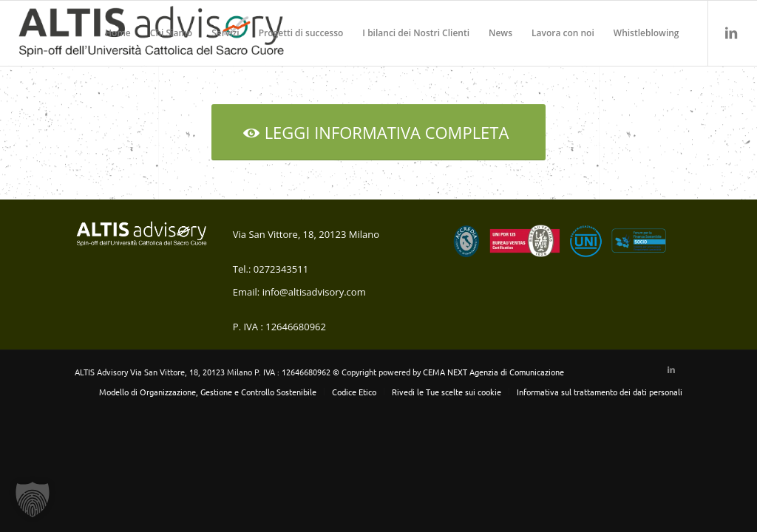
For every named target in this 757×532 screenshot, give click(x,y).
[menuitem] (118, 33)
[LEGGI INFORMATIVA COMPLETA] (379, 132)
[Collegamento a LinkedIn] (731, 33)
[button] (33, 499)
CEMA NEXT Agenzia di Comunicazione (493, 372)
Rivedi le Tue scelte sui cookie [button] (447, 392)
